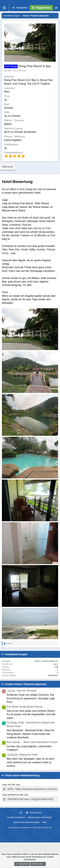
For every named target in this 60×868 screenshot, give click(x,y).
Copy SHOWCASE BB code (15, 795)
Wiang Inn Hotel (22, 755)
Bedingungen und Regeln (40, 817)
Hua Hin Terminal (21, 691)
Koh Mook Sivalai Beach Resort (25, 707)
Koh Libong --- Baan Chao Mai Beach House (32, 742)
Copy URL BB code (11, 785)
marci (9, 71)
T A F (9, 8)
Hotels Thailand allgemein (46, 661)
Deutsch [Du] (34, 813)
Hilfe (44, 822)
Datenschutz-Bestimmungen (26, 822)
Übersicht (8, 167)
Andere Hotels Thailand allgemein (26, 684)
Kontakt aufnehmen (16, 817)
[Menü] (4, 8)
